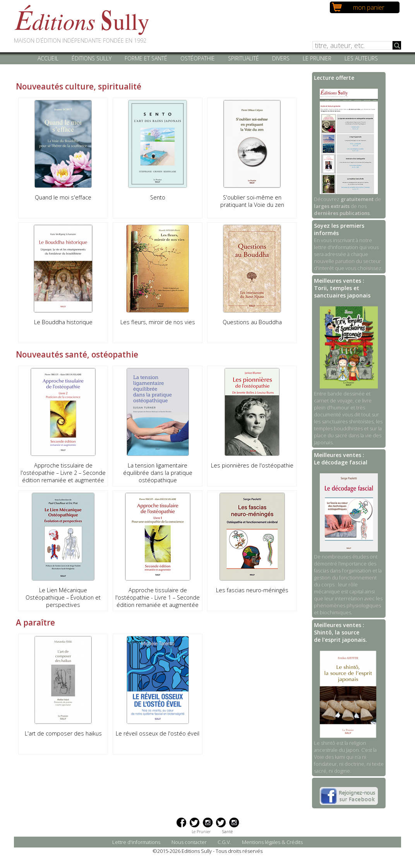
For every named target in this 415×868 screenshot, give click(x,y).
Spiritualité (244, 58)
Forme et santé (146, 58)
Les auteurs (361, 58)
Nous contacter (189, 842)
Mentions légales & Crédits (272, 842)
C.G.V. (224, 842)
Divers (281, 58)
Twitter (195, 822)
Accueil (48, 58)
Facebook (181, 822)
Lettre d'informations (136, 842)
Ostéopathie (198, 58)
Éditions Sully (92, 58)
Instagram (208, 822)
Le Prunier (317, 58)
